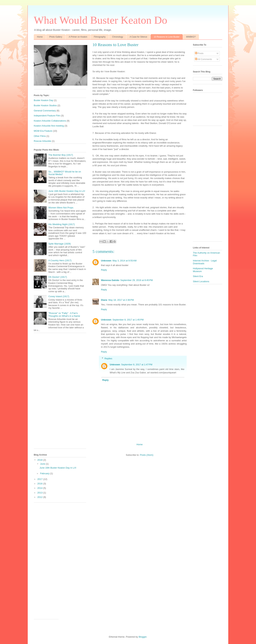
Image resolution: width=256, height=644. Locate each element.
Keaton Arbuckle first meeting (49, 126)
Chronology (118, 37)
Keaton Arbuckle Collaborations (50, 121)
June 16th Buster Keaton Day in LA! (67, 191)
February (45, 473)
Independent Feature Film (47, 116)
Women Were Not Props (61, 208)
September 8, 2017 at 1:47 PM (137, 365)
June (43, 464)
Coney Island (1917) (59, 296)
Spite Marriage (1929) (60, 244)
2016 (40, 484)
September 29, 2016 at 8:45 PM (137, 280)
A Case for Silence (138, 37)
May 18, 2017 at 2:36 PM (121, 300)
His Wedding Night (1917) (62, 224)
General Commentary (45, 111)
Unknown (106, 261)
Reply (104, 270)
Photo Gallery (56, 37)
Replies (108, 358)
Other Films (40, 136)
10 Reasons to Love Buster (167, 37)
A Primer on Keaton (78, 37)
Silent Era (198, 276)
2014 (40, 488)
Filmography (100, 37)
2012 (40, 497)
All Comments (204, 59)
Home (40, 37)
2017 (40, 479)
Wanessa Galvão (110, 280)
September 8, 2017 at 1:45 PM (128, 320)
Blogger (143, 637)
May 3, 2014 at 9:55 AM (125, 261)
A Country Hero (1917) (60, 260)
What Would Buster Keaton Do (101, 20)
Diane (104, 300)
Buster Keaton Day (43, 100)
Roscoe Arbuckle (42, 141)
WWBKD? (191, 37)
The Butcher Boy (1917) (61, 155)
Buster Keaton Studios (45, 105)
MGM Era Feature (43, 131)
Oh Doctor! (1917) (58, 277)
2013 (40, 493)
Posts (199, 53)
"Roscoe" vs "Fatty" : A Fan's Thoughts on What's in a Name (64, 315)
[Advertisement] (60, 393)
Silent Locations (201, 281)
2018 (40, 460)
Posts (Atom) (147, 455)
